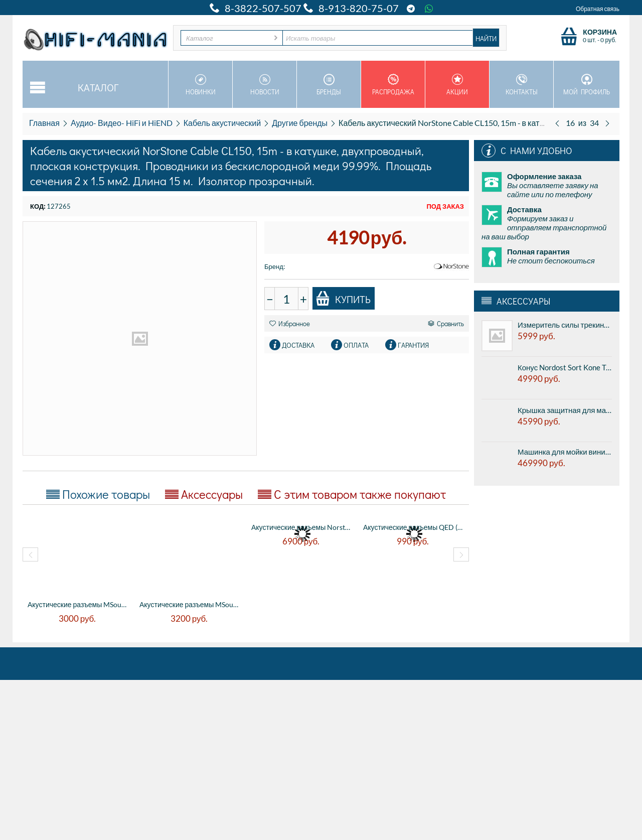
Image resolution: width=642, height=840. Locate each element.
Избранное (290, 323)
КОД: (38, 206)
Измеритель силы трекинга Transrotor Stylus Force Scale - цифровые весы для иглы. (565, 325)
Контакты (521, 85)
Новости (265, 85)
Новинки (200, 85)
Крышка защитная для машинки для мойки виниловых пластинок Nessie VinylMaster (565, 410)
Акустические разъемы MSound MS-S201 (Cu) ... (190, 604)
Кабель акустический (222, 123)
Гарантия (413, 345)
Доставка (298, 345)
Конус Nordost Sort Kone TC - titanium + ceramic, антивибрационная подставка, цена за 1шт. (565, 367)
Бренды (329, 85)
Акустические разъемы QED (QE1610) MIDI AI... (414, 527)
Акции (457, 85)
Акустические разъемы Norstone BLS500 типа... (302, 527)
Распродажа (393, 85)
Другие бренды (300, 123)
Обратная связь (598, 9)
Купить (343, 299)
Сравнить (446, 323)
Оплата (356, 345)
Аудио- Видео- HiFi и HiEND (122, 123)
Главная (44, 123)
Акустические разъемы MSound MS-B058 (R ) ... (78, 604)
